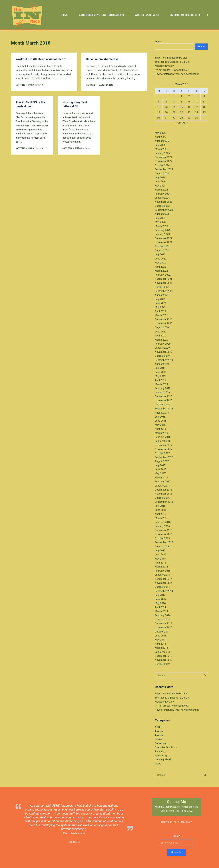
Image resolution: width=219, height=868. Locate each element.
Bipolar (159, 739)
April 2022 (160, 267)
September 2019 (164, 360)
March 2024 (161, 190)
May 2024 (160, 186)
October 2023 (162, 206)
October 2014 (162, 587)
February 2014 (163, 615)
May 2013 (160, 640)
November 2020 (164, 323)
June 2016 (161, 510)
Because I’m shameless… (103, 59)
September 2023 (164, 210)
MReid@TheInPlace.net (168, 807)
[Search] (207, 15)
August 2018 (162, 413)
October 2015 (162, 538)
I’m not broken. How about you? (172, 70)
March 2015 (161, 567)
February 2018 (163, 437)
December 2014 (164, 579)
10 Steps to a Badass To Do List (172, 62)
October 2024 (162, 165)
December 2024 (164, 157)
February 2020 (163, 344)
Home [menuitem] (67, 15)
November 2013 (164, 627)
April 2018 (160, 429)
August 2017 (162, 461)
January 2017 (162, 486)
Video (158, 764)
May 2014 (160, 603)
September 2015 (164, 542)
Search (158, 41)
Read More (74, 842)
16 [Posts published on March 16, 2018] (189, 107)
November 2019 (164, 352)
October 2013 (162, 632)
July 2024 (160, 178)
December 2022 (164, 238)
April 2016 (160, 514)
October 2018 (162, 405)
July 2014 (160, 595)
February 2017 (163, 482)
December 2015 (164, 530)
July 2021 (160, 299)
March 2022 (161, 271)
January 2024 (162, 198)
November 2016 (164, 494)
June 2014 (161, 599)
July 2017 (160, 465)
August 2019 (162, 364)
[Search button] (205, 675)
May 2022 (160, 263)
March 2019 (161, 384)
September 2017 (164, 457)
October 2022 (162, 246)
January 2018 (162, 441)
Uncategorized (163, 759)
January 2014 (162, 620)
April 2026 (160, 137)
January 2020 (162, 348)
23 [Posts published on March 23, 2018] (189, 112)
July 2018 (160, 417)
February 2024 (163, 194)
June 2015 (161, 555)
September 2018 (164, 409)
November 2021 (164, 283)
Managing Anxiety (165, 66)
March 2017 (161, 478)
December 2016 (164, 490)
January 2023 (162, 234)
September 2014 (164, 591)
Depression (161, 743)
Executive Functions (166, 747)
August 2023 (162, 214)
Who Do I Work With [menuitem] (149, 15)
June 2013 (161, 636)
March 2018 (161, 433)
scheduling (161, 755)
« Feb (178, 123)
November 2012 (164, 660)
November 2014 (164, 583)
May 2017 (160, 473)
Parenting (160, 751)
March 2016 (161, 518)
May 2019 (160, 376)
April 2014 (160, 607)
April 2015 (160, 563)
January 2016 (162, 526)
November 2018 (164, 400)
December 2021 (164, 279)
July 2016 (160, 506)
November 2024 (164, 161)
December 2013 (164, 624)
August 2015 (162, 547)
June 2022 (161, 259)
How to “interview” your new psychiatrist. (177, 74)
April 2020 (160, 336)
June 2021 (161, 303)
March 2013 (161, 648)
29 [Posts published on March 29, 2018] (181, 118)
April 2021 (160, 311)
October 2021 (162, 287)
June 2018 (161, 421)
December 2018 (164, 396)
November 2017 (164, 449)
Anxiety (159, 731)
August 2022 (162, 250)
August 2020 (162, 327)
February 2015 (163, 571)
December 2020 (164, 319)
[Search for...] (178, 675)
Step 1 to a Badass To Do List (171, 58)
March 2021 (161, 315)
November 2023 (164, 202)
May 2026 (160, 133)
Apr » (185, 123)
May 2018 (160, 425)
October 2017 (162, 453)
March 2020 (161, 340)
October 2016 (162, 498)
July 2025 (160, 145)
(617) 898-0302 (184, 811)
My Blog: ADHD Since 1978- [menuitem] (185, 15)
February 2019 (163, 388)
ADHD (158, 727)
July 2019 (160, 368)
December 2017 (164, 445)
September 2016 (164, 502)
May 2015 (160, 559)
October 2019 (162, 356)
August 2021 (162, 295)
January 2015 (162, 575)
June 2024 (161, 182)
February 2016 (163, 522)
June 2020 (161, 332)
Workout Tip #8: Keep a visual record (41, 59)
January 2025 (162, 153)
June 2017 (161, 469)
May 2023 (160, 222)
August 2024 (162, 174)
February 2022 (163, 275)
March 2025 (161, 149)
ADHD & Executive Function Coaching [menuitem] (104, 15)
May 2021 (160, 307)
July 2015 (160, 551)
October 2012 (162, 664)
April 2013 (160, 644)
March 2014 (161, 611)
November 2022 (164, 242)
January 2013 (162, 652)
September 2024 (164, 169)
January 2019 (162, 392)
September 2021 (164, 291)
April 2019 (160, 380)
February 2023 (163, 230)
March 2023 (161, 226)
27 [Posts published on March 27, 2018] (166, 118)
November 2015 (164, 534)
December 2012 (164, 656)
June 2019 (161, 372)
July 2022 (160, 254)
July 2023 (160, 218)
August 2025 (162, 141)
